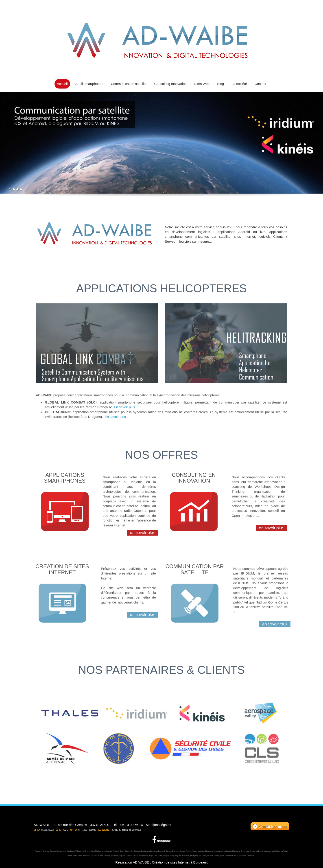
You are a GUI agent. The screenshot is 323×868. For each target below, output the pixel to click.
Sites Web (202, 84)
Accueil (62, 84)
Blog (220, 84)
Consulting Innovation (170, 84)
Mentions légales (158, 825)
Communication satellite (129, 84)
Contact (260, 84)
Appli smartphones (89, 84)
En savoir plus (124, 423)
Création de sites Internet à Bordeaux (180, 862)
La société (239, 84)
